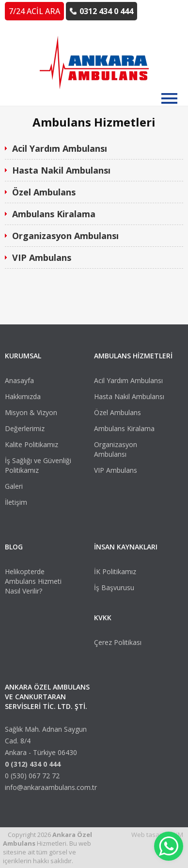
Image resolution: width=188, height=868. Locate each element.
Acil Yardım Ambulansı (60, 148)
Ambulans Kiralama (54, 214)
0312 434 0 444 (106, 11)
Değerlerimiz (25, 428)
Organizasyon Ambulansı (65, 236)
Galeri (14, 486)
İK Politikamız (115, 571)
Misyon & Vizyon (31, 412)
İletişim (16, 502)
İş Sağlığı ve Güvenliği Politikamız (38, 465)
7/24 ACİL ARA (34, 11)
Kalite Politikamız (31, 444)
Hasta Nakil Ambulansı (61, 170)
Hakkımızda (23, 396)
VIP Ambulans (42, 257)
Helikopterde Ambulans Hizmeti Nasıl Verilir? (33, 581)
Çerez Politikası (118, 642)
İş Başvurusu (114, 587)
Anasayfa (19, 380)
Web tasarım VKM (157, 835)
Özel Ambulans (44, 192)
